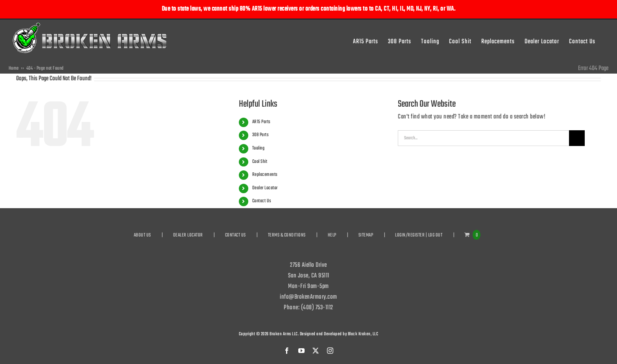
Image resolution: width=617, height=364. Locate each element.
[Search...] (483, 138)
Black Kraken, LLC (363, 334)
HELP (332, 235)
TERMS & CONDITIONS (287, 235)
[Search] (577, 138)
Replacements (265, 175)
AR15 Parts (261, 122)
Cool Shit (260, 162)
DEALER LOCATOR (188, 235)
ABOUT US (142, 235)
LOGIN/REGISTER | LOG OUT (419, 235)
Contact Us (262, 201)
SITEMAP (366, 235)
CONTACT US (236, 235)
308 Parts (261, 135)
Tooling (259, 148)
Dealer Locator (265, 188)
